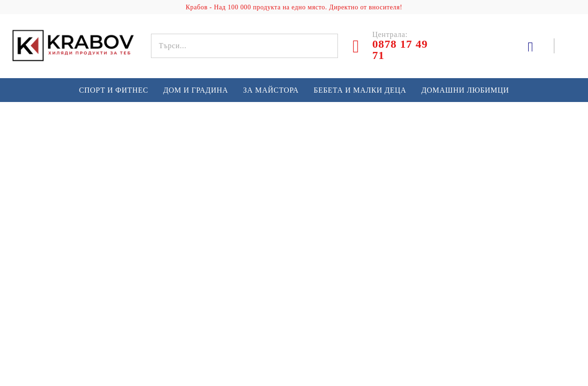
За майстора (271, 90)
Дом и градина (196, 90)
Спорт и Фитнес (114, 90)
